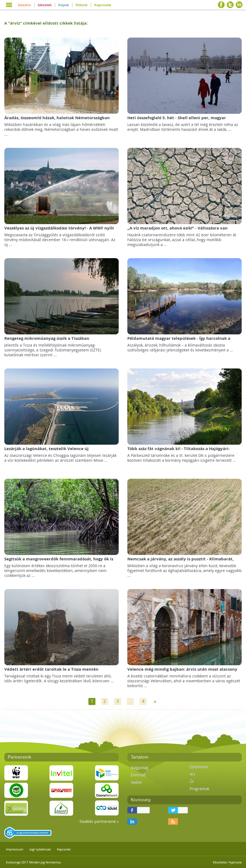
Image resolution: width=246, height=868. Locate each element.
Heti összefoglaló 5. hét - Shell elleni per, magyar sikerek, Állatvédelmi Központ (177, 120)
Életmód (138, 775)
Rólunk (82, 5)
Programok (200, 789)
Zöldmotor (199, 767)
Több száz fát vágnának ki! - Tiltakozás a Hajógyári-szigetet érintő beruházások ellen (179, 451)
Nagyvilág (140, 768)
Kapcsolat (103, 5)
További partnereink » (99, 821)
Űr (192, 781)
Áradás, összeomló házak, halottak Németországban (57, 118)
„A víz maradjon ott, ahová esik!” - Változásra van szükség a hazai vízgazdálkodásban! (177, 231)
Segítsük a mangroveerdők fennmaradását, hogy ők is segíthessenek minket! (59, 562)
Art (192, 774)
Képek (64, 5)
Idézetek (45, 5)
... (130, 701)
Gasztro (24, 5)
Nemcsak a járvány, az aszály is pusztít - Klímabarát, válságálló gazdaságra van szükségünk (180, 562)
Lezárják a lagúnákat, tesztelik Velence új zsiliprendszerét (46, 451)
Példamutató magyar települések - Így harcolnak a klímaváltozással (179, 341)
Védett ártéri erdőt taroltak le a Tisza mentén (51, 669)
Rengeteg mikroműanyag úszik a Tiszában (47, 338)
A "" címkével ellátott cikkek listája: (46, 23)
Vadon (137, 782)
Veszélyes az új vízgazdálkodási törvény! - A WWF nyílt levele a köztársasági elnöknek (59, 231)
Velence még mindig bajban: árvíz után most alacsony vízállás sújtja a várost (182, 672)
